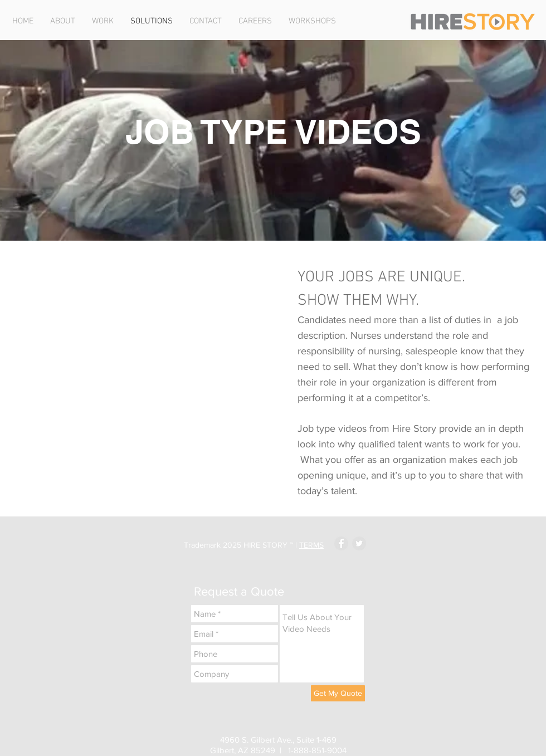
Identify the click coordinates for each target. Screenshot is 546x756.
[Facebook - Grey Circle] (341, 543)
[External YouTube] (147, 347)
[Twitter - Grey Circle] (359, 543)
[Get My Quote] (338, 693)
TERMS (311, 545)
